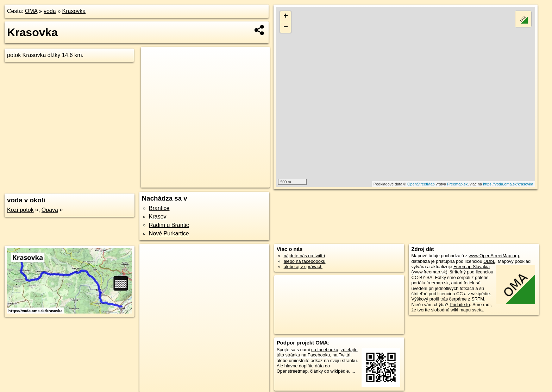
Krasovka (74, 11)
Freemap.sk (457, 184)
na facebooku (325, 350)
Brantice (159, 208)
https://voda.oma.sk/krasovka (508, 184)
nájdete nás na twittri (304, 256)
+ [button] (286, 17)
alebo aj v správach (303, 267)
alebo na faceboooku (305, 261)
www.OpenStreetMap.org (494, 256)
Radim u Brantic (169, 225)
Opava (50, 210)
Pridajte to (460, 305)
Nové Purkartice (169, 233)
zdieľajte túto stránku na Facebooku (317, 352)
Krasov (158, 217)
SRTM (478, 299)
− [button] (286, 27)
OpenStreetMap (421, 184)
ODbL (489, 261)
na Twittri (341, 355)
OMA (31, 11)
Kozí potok (20, 210)
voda (50, 11)
